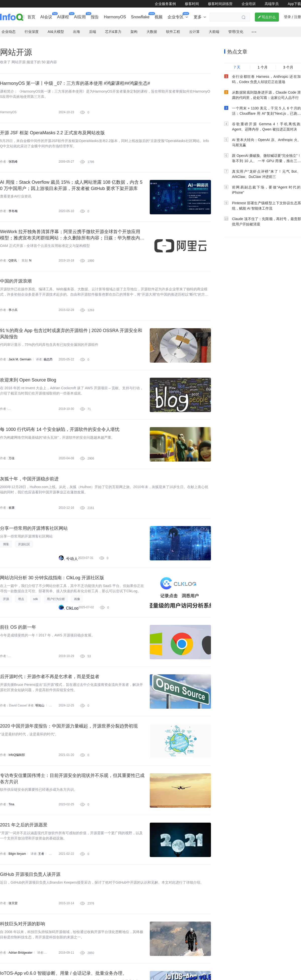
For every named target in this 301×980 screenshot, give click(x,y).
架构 (134, 27)
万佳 (12, 454)
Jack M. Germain (20, 355)
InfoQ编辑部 (17, 751)
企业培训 (249, 4)
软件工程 (173, 27)
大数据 (152, 27)
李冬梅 (13, 207)
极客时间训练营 (220, 4)
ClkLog (72, 604)
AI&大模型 (56, 27)
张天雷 (13, 899)
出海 (77, 27)
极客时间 (192, 4)
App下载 (294, 4)
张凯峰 (13, 158)
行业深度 (32, 27)
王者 (41, 850)
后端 (93, 27)
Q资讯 (13, 256)
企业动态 (9, 27)
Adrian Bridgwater (20, 949)
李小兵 (13, 306)
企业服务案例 (165, 4)
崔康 (12, 504)
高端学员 (272, 4)
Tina (11, 800)
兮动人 (72, 554)
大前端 (214, 27)
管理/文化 (236, 27)
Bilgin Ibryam (17, 850)
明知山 (40, 701)
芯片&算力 (113, 27)
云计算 (194, 27)
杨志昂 (48, 355)
